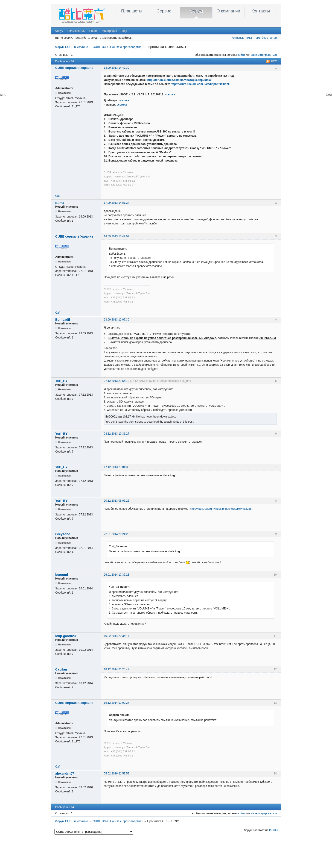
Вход (124, 31)
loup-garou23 (66, 636)
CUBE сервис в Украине (74, 68)
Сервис (164, 11)
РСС (274, 61)
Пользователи (76, 31)
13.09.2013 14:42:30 (116, 68)
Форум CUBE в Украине (71, 47)
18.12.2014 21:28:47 (116, 669)
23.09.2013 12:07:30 (116, 320)
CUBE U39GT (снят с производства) (118, 47)
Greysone (63, 534)
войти (241, 55)
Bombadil (63, 320)
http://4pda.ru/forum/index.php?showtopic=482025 (221, 509)
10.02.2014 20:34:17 (116, 636)
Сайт (58, 196)
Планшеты (132, 11)
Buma (60, 203)
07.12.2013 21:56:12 (116, 381)
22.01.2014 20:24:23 (116, 534)
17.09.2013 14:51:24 (116, 203)
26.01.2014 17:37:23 (116, 575)
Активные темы (242, 38)
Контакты (261, 11)
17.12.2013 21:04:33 (116, 467)
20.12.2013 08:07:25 (116, 501)
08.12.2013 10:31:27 (116, 434)
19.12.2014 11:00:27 (116, 703)
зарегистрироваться (264, 55)
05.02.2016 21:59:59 (116, 774)
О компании (228, 11)
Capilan (61, 669)
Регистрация (109, 31)
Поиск (93, 31)
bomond (62, 575)
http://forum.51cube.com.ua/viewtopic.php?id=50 (179, 80)
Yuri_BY (61, 381)
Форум (196, 11)
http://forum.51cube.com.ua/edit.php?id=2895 (200, 84)
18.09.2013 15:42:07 (116, 236)
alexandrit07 (65, 774)
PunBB (273, 830)
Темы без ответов (265, 38)
